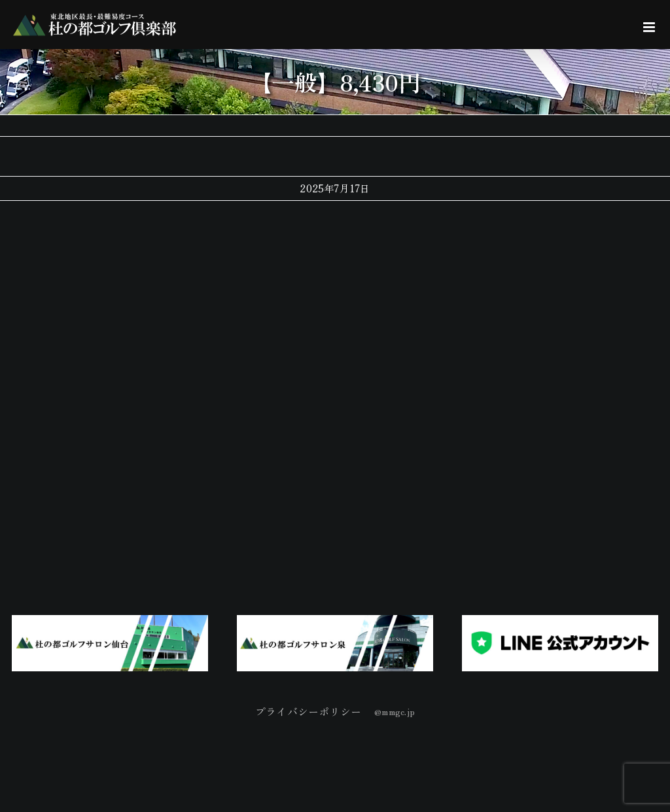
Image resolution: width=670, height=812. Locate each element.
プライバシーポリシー (308, 711)
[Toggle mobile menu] (650, 27)
